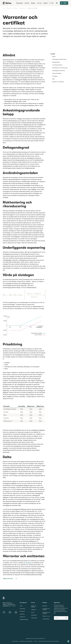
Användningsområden (57, 65)
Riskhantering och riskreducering (60, 68)
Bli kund (27, 3)
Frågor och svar (46, 616)
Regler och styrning (34, 606)
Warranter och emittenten (58, 82)
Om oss (40, 3)
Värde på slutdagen (57, 73)
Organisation (34, 618)
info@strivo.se (9, 603)
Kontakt (46, 3)
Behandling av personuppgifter (26, 641)
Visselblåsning (46, 619)
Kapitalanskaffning (24, 619)
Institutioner (22, 617)
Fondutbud (22, 611)
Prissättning (55, 76)
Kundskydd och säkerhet (46, 609)
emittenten (29, 563)
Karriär (33, 612)
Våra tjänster (20, 3)
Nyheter (33, 3)
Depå (21, 606)
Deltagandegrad (56, 62)
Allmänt (54, 57)
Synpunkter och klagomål (46, 613)
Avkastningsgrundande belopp (59, 59)
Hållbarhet (34, 610)
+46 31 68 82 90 (11, 604)
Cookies (36, 641)
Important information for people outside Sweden (49, 641)
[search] (51, 3)
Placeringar (22, 609)
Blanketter (45, 606)
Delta (53, 79)
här (55, 613)
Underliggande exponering (59, 71)
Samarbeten (34, 615)
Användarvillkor (15, 641)
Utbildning (22, 614)
